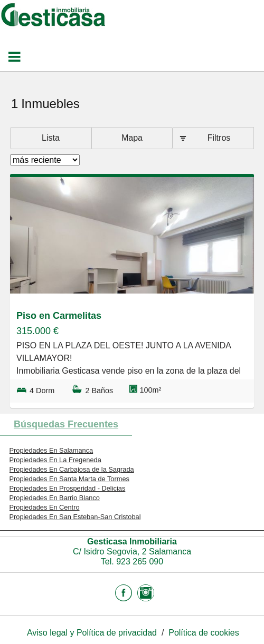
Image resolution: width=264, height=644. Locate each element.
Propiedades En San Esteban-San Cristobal (75, 517)
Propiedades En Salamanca (51, 450)
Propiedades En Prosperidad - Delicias (68, 488)
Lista (51, 138)
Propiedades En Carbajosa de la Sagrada (72, 469)
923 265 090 (140, 562)
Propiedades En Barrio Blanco (55, 498)
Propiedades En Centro (45, 507)
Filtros (219, 138)
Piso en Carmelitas (59, 316)
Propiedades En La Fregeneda (55, 460)
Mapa (132, 138)
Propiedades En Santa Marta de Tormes (69, 479)
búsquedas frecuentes (66, 424)
